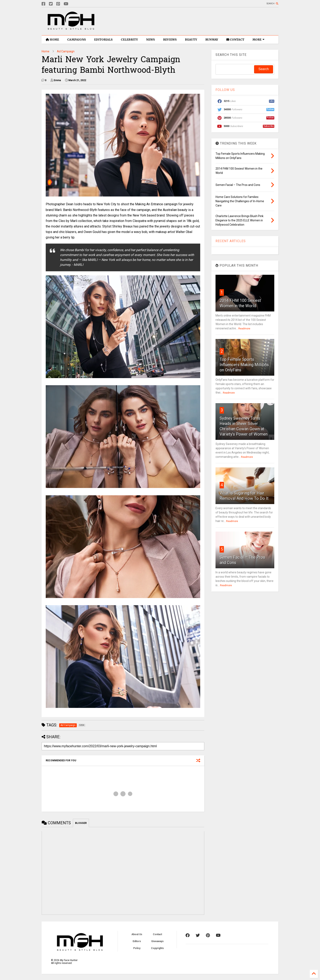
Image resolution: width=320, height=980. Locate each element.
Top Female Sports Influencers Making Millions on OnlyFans (244, 365)
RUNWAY (212, 40)
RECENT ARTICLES (231, 241)
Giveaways (157, 941)
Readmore (244, 329)
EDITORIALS (103, 40)
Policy (137, 948)
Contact (157, 934)
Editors (137, 941)
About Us (137, 934)
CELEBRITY (129, 40)
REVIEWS (170, 40)
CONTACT (235, 40)
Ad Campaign (66, 51)
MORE (258, 40)
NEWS (151, 40)
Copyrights (157, 948)
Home (46, 51)
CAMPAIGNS (77, 40)
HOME (52, 40)
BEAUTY (191, 40)
